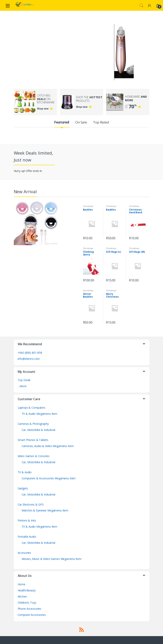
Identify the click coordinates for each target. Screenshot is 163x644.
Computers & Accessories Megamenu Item (49, 478)
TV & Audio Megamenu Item (40, 414)
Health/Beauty (27, 590)
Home (22, 584)
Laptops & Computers (32, 408)
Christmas (88, 206)
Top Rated (101, 122)
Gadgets (23, 488)
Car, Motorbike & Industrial (38, 430)
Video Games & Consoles (34, 456)
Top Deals (24, 380)
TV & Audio (25, 472)
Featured (62, 122)
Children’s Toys (27, 603)
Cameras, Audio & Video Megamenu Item (48, 446)
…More (22, 386)
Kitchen (22, 596)
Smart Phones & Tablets (33, 440)
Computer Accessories (32, 615)
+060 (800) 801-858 (30, 353)
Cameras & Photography (33, 424)
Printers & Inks (27, 520)
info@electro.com (29, 359)
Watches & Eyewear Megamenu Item (45, 510)
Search (141, 6)
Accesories (24, 553)
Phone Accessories (30, 609)
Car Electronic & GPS (31, 504)
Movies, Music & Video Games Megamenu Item (52, 559)
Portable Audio (27, 537)
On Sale (81, 122)
